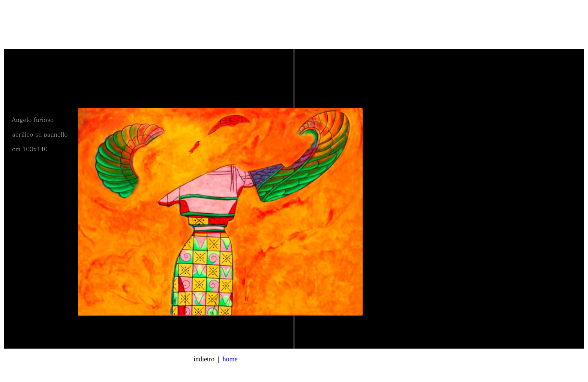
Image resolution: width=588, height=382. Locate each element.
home (229, 359)
